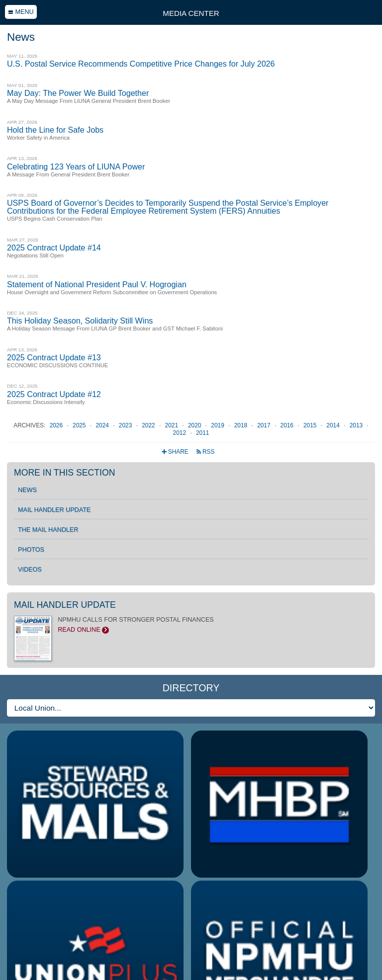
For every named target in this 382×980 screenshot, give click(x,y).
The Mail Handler (48, 530)
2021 (173, 425)
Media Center (191, 13)
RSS (205, 452)
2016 (288, 425)
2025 (80, 425)
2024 (103, 425)
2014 (334, 425)
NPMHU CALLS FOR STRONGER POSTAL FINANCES (191, 625)
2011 (202, 433)
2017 (265, 425)
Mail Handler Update (54, 510)
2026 (57, 425)
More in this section (64, 473)
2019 (218, 425)
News (27, 490)
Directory (191, 688)
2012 (181, 433)
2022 (149, 425)
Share (176, 452)
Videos (30, 570)
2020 (195, 425)
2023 (126, 425)
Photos (31, 550)
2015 (311, 425)
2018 (242, 425)
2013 (357, 425)
